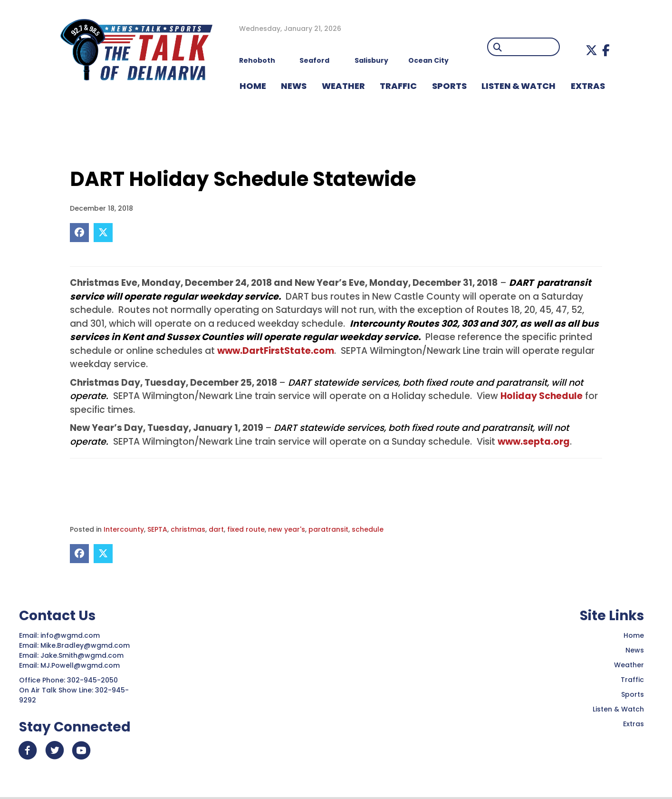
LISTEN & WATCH (518, 86)
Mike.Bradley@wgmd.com (85, 645)
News (635, 650)
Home (634, 635)
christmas (188, 529)
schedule (368, 529)
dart (216, 529)
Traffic (632, 680)
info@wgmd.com (71, 635)
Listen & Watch (618, 709)
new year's (287, 529)
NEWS (294, 86)
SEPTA (157, 529)
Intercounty (124, 529)
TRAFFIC (398, 86)
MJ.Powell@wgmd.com (82, 665)
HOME (253, 86)
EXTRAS (588, 86)
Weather (629, 665)
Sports (449, 86)
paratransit (328, 529)
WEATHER (343, 86)
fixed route (246, 529)
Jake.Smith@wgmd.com (83, 655)
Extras (634, 724)
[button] (591, 50)
